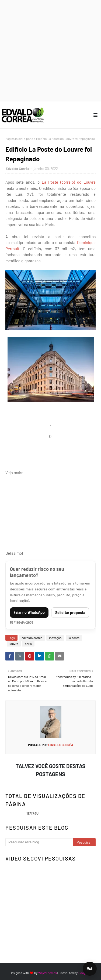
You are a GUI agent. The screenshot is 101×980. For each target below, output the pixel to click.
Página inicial (14, 139)
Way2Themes (48, 973)
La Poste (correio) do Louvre (69, 182)
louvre (14, 644)
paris (30, 139)
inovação (55, 638)
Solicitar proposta (70, 613)
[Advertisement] (50, 50)
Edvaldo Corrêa (18, 169)
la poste (74, 638)
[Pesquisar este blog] (39, 842)
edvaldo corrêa (32, 638)
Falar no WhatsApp (29, 612)
